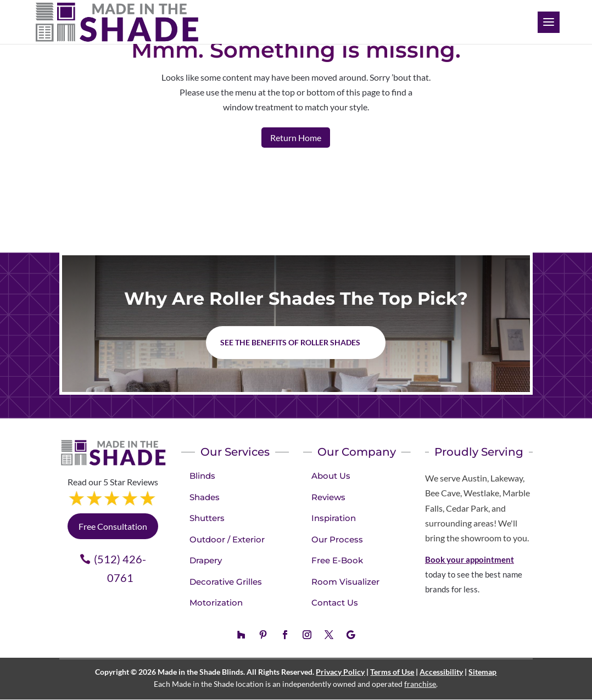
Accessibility (441, 672)
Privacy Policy (340, 672)
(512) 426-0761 (120, 568)
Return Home (296, 138)
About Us (331, 476)
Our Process (337, 539)
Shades (205, 497)
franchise (420, 684)
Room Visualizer (345, 582)
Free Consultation (113, 526)
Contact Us (335, 603)
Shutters (207, 518)
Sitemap (482, 672)
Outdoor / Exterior (227, 539)
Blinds (202, 476)
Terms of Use (392, 672)
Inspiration (334, 518)
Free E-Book (337, 560)
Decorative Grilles (226, 582)
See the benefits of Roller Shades (290, 342)
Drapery (206, 560)
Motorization (216, 603)
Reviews (328, 497)
